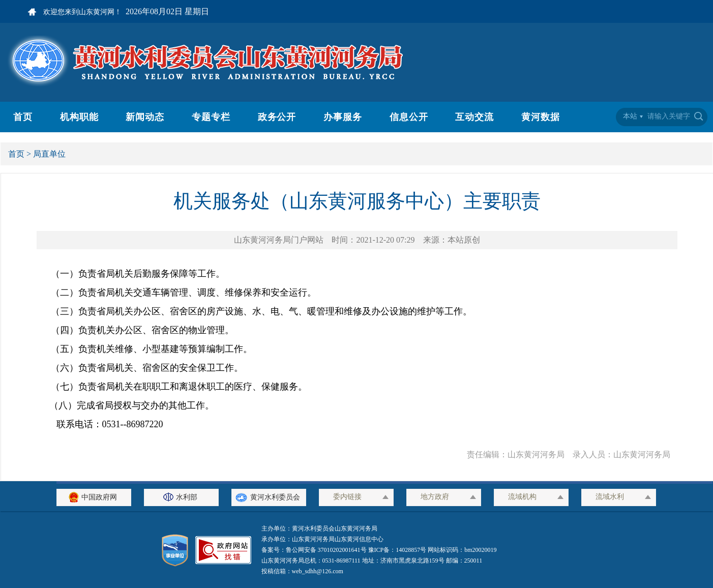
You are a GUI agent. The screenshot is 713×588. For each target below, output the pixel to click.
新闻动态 (145, 117)
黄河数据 (541, 117)
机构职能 (79, 117)
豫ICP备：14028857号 (397, 550)
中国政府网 (94, 497)
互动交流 (474, 117)
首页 (23, 117)
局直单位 (49, 154)
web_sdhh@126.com (318, 571)
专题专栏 (211, 117)
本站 (630, 116)
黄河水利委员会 (269, 497)
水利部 (182, 497)
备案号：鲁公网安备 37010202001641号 (315, 550)
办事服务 (343, 117)
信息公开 (409, 117)
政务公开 (277, 117)
